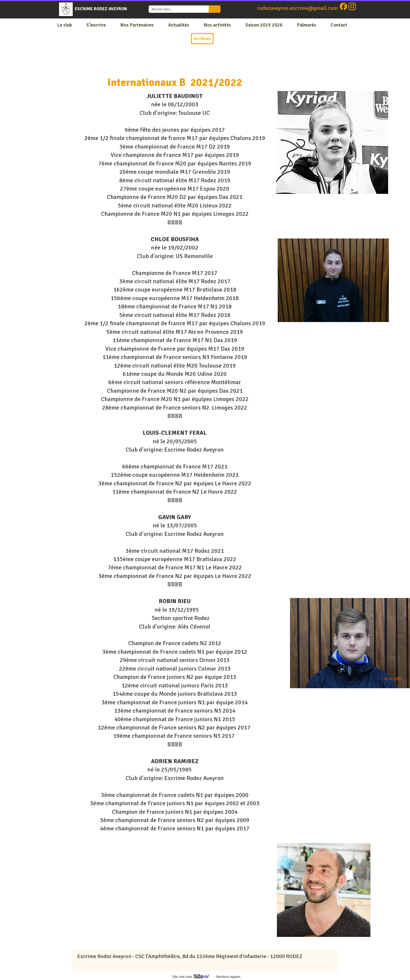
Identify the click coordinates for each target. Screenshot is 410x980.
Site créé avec (193, 977)
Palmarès (307, 25)
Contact (339, 25)
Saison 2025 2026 (264, 25)
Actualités (179, 25)
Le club (65, 25)
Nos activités (217, 25)
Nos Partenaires (137, 25)
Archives (202, 39)
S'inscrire (96, 25)
